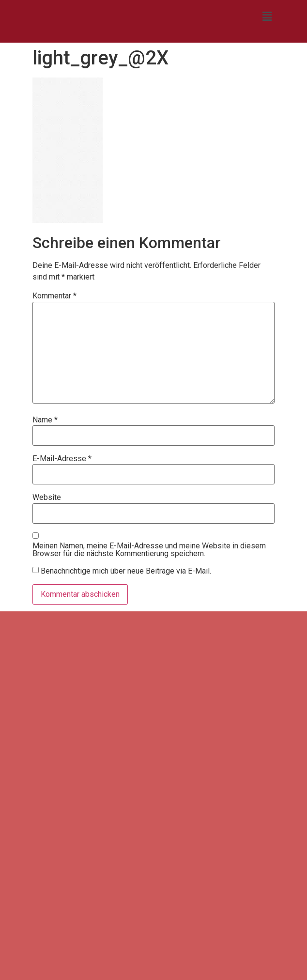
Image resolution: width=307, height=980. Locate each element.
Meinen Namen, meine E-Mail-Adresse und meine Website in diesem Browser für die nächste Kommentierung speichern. (149, 550)
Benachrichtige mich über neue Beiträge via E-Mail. (126, 570)
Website (47, 498)
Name (45, 420)
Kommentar (54, 296)
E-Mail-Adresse (62, 459)
